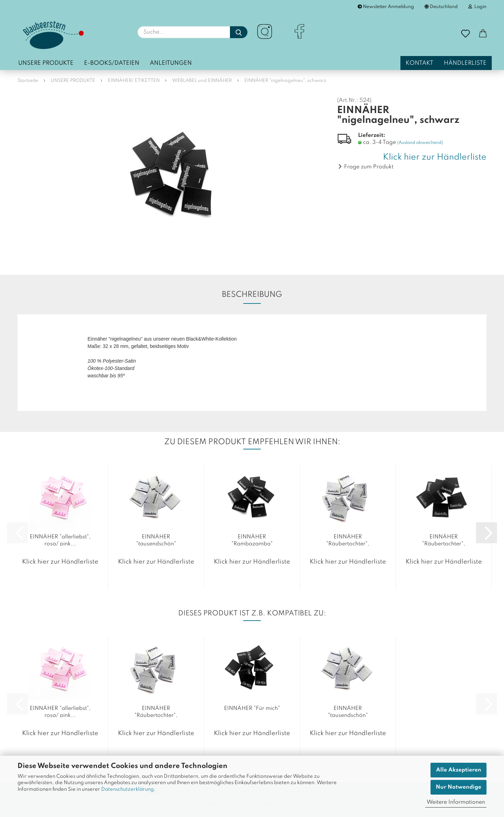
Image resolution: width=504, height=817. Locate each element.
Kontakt (419, 63)
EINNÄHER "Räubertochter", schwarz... (444, 540)
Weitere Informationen (456, 802)
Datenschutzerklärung (127, 789)
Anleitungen (171, 63)
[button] (483, 34)
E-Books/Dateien (112, 63)
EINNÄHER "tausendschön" (156, 540)
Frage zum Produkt (369, 167)
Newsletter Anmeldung (386, 7)
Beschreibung (252, 295)
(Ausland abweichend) (420, 143)
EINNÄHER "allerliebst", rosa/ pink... (60, 540)
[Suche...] (239, 32)
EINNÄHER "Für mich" (252, 708)
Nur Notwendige (458, 787)
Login (477, 7)
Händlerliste (465, 63)
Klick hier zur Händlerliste (435, 157)
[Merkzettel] (465, 34)
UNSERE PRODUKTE (46, 63)
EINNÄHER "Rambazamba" (252, 540)
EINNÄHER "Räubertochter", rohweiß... (348, 540)
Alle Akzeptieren (459, 770)
